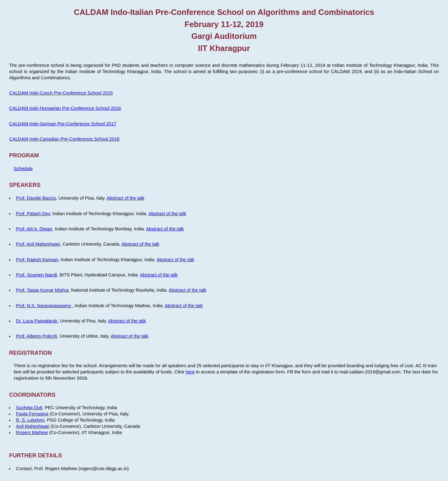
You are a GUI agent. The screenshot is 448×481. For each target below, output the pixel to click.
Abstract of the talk (126, 198)
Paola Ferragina (32, 414)
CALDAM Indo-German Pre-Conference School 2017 (63, 124)
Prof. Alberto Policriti (36, 336)
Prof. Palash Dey (33, 214)
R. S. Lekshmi (30, 420)
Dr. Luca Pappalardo (37, 321)
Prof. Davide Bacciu (36, 198)
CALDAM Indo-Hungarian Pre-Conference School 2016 (65, 108)
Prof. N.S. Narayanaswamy (44, 306)
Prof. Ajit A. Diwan (34, 229)
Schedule (23, 169)
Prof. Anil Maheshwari (38, 244)
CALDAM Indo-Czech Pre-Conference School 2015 (61, 93)
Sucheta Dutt (29, 408)
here (190, 372)
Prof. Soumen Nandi (36, 275)
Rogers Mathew (32, 432)
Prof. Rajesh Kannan (37, 260)
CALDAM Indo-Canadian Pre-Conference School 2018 (64, 139)
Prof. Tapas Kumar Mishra (42, 290)
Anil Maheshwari (33, 426)
